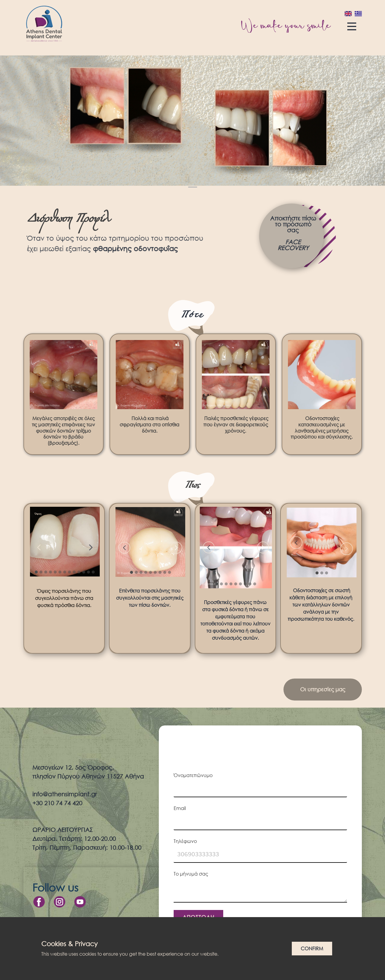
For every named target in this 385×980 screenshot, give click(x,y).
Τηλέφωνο (185, 841)
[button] (39, 547)
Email (180, 808)
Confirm (312, 948)
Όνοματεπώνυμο (193, 775)
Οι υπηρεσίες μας (323, 689)
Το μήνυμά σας (191, 874)
